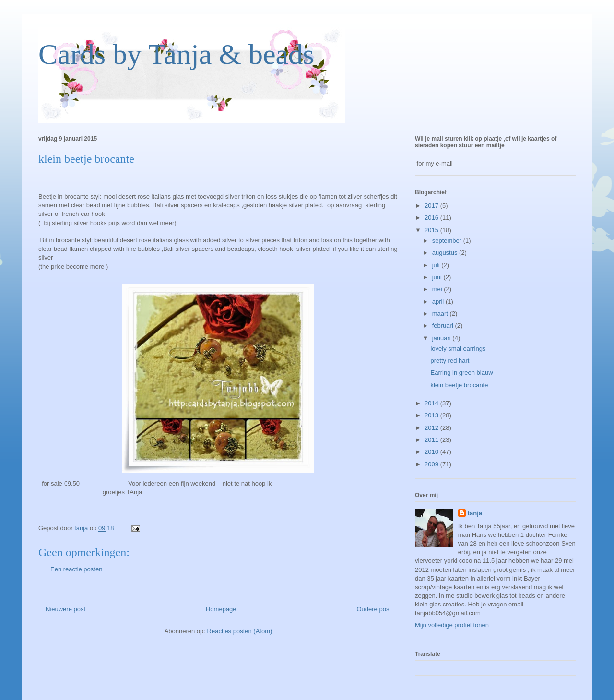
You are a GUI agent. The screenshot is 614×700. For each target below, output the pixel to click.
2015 (432, 230)
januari (443, 338)
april (439, 302)
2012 (432, 428)
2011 (432, 440)
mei (438, 289)
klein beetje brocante (459, 385)
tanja (475, 513)
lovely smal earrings (458, 349)
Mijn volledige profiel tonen (452, 625)
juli (437, 265)
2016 (432, 218)
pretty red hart (450, 361)
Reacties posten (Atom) (240, 631)
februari (444, 326)
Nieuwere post (65, 609)
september (448, 241)
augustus (446, 253)
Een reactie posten (76, 569)
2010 (432, 452)
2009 (432, 464)
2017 (432, 206)
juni (438, 277)
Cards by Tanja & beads (176, 54)
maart (441, 314)
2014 (432, 403)
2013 (432, 415)
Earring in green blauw (461, 373)
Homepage (221, 609)
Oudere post (374, 609)
